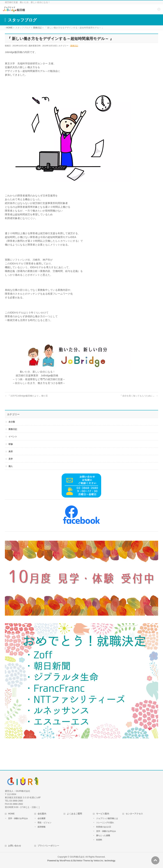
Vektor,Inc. (99, 861)
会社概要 (42, 818)
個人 (11, 466)
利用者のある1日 (104, 827)
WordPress (65, 861)
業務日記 (74, 46)
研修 (11, 444)
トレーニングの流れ (105, 823)
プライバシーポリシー (48, 846)
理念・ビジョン (44, 823)
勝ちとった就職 (103, 835)
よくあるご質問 (74, 814)
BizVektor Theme (82, 861)
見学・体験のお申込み (18, 818)
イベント (13, 437)
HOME (11, 814)
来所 (11, 452)
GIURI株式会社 (77, 857)
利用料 (99, 840)
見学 (11, 459)
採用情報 (42, 827)
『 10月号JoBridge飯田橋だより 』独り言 (26, 396)
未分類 (12, 422)
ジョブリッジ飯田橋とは (107, 818)
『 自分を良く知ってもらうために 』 (139, 396)
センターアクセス (134, 814)
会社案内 (42, 814)
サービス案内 (103, 814)
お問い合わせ (15, 846)
